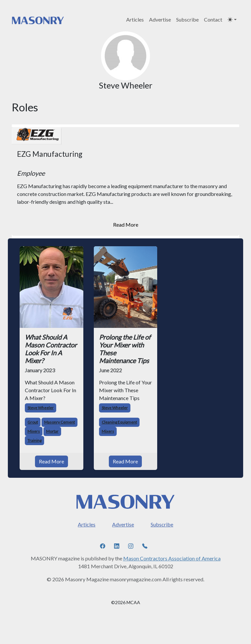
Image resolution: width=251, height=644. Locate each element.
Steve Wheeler (41, 408)
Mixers (34, 431)
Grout (33, 422)
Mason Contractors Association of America (172, 558)
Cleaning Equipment (119, 422)
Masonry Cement (59, 422)
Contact (213, 19)
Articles (135, 19)
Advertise (160, 19)
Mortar (52, 431)
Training (34, 440)
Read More (126, 225)
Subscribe (187, 19)
